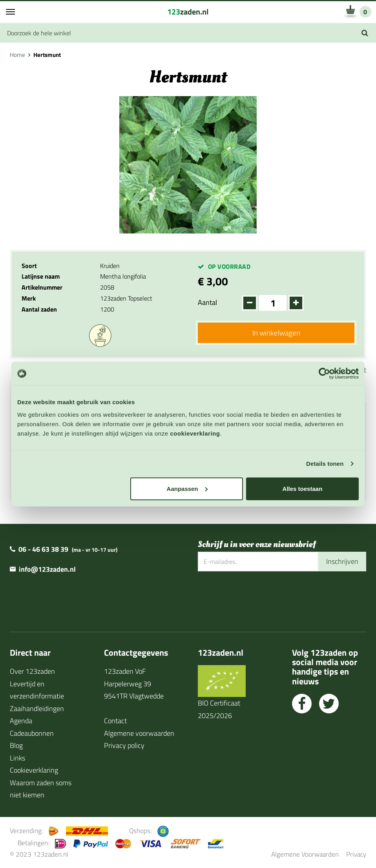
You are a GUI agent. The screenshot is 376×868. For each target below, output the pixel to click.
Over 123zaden (32, 671)
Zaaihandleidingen (37, 708)
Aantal (207, 302)
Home (17, 55)
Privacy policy (124, 745)
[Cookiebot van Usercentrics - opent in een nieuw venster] (324, 374)
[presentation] (257, 597)
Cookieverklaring (34, 770)
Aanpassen (187, 488)
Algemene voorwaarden (139, 733)
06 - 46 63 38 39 (43, 549)
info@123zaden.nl (47, 569)
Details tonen (325, 464)
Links (17, 758)
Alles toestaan (303, 488)
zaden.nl (188, 12)
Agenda (21, 721)
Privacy (356, 854)
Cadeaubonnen (32, 733)
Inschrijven (342, 561)
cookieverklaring (195, 433)
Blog (16, 745)
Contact (115, 721)
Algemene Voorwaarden (305, 854)
